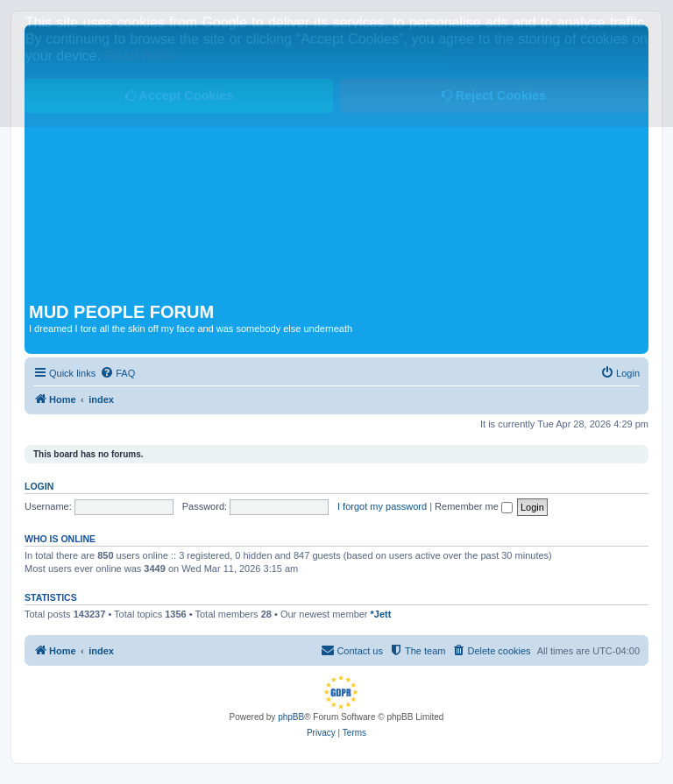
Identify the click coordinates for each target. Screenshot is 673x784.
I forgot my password (382, 506)
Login (39, 486)
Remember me (474, 506)
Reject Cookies (494, 95)
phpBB (291, 717)
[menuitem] (117, 373)
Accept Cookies (179, 95)
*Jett (381, 614)
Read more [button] (140, 56)
